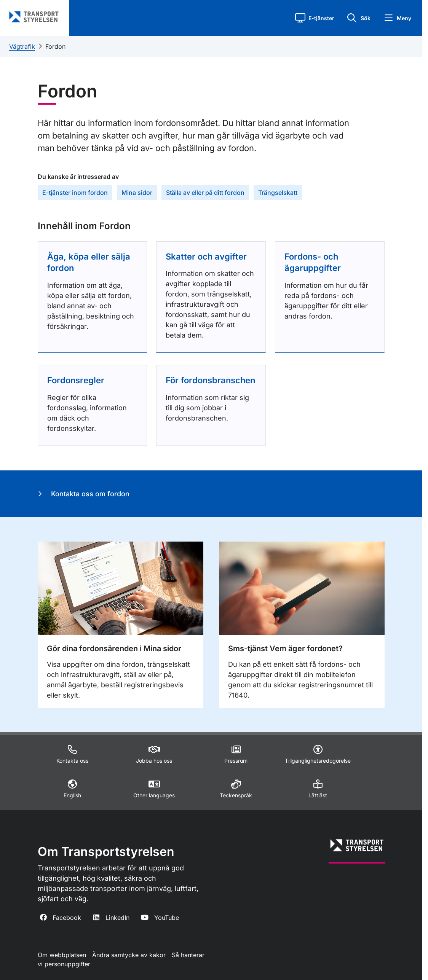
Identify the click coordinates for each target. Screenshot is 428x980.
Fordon (55, 46)
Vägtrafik (22, 46)
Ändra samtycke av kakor (129, 955)
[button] (315, 18)
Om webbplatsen (62, 955)
